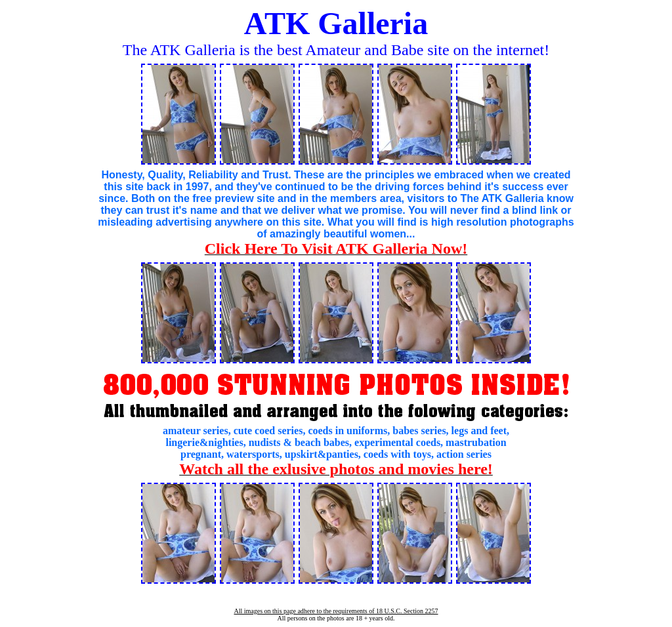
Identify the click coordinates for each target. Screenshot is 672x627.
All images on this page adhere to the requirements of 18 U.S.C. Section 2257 (336, 611)
